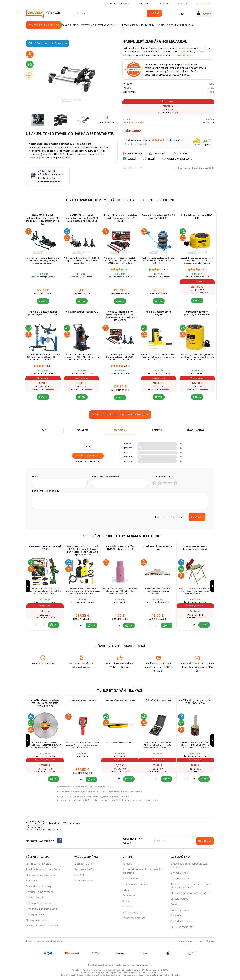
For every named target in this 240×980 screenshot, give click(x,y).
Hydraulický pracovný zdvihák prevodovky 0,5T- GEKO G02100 (43, 313)
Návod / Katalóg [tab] (195, 430)
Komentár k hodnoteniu (47, 491)
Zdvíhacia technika (108, 25)
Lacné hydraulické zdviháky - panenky (125, 793)
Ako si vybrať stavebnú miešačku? (190, 894)
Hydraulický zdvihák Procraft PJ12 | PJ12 (82, 313)
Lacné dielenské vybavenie (70, 793)
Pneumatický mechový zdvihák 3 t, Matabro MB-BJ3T (159, 217)
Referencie (129, 897)
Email (106, 477)
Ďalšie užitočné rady (182, 928)
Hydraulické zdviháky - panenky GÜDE (194, 168)
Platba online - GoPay (39, 904)
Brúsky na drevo (180, 911)
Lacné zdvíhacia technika (95, 793)
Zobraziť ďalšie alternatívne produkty (120, 415)
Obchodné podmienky (39, 887)
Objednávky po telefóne (40, 893)
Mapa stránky (186, 942)
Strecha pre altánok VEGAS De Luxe (158, 548)
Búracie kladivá (179, 900)
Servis (126, 891)
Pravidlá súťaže (35, 899)
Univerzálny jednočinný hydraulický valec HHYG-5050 (197, 313)
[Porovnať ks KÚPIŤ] (37, 625)
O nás (126, 902)
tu (151, 966)
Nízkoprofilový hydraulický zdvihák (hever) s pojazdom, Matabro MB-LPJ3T (120, 218)
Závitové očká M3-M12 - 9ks (158, 701)
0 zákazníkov (93, 461)
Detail (43, 301)
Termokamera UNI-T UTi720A (82, 701)
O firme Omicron (180, 880)
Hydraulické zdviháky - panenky (138, 25)
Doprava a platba (84, 882)
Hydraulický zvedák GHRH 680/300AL (118, 798)
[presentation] (56, 517)
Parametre (82, 430)
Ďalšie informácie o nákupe (42, 927)
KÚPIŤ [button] (55, 625)
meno (36, 477)
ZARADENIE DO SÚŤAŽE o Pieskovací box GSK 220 (50, 175)
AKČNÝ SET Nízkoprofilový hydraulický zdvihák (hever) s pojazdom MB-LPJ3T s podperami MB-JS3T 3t (120, 316)
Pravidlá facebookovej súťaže (43, 871)
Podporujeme (130, 880)
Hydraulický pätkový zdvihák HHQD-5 (159, 313)
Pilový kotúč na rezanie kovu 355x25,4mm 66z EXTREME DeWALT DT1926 (45, 704)
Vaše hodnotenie (163, 477)
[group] (45, 586)
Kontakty (165, 3)
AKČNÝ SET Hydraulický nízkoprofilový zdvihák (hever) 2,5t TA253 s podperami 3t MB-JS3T (82, 218)
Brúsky (175, 906)
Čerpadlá (176, 917)
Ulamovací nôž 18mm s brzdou (120, 701)
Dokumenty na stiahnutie (41, 876)
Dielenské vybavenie (83, 25)
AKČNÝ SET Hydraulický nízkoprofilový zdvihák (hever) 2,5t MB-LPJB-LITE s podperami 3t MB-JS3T (43, 220)
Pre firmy (145, 3)
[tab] (120, 430)
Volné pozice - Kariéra (135, 885)
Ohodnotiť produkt (88, 456)
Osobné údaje (207, 942)
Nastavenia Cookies (37, 921)
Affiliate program (132, 913)
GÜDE (211, 84)
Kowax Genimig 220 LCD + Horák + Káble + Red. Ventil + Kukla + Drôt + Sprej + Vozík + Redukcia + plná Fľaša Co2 (82, 551)
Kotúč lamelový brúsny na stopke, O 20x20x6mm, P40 (195, 703)
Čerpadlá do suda (181, 923)
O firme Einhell (179, 874)
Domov (65, 25)
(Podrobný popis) (183, 55)
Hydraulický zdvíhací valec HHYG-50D (197, 217)
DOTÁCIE (80, 876)
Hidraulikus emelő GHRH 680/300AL (141, 801)
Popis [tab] (45, 430)
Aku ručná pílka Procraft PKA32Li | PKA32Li (45, 548)
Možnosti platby (84, 865)
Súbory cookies (35, 916)
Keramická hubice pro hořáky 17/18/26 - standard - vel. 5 (120, 548)
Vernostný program (118, 3)
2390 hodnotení (174, 140)
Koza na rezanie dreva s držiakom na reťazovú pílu (195, 548)
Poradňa (127, 865)
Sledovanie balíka (84, 871)
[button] (54, 625)
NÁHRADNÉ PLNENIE (39, 865)
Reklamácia (33, 882)
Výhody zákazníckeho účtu (41, 910)
